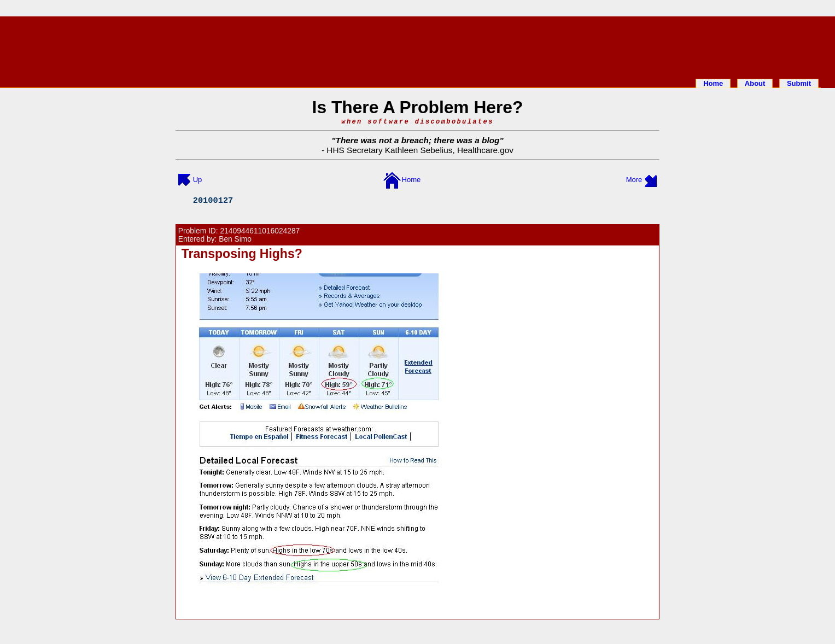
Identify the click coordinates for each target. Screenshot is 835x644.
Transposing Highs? (242, 254)
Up (198, 180)
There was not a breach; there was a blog (418, 140)
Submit (799, 83)
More (634, 180)
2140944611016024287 (260, 231)
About (755, 83)
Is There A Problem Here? (418, 107)
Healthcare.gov (485, 150)
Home (713, 83)
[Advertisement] (418, 45)
